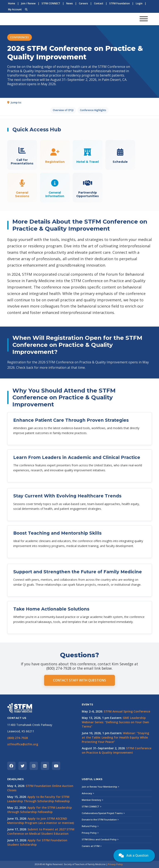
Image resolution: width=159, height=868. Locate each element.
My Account (15, 9)
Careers (83, 3)
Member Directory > (93, 800)
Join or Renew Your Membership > (101, 787)
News (70, 3)
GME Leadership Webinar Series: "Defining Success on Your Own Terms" (115, 722)
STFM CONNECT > (92, 807)
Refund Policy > (90, 826)
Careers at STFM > (92, 846)
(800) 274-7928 (17, 738)
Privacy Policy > (90, 833)
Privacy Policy (115, 864)
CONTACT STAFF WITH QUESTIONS (79, 680)
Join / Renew (28, 3)
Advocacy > (88, 793)
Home (12, 3)
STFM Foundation (120, 3)
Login (139, 3)
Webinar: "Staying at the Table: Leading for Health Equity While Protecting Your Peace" (115, 737)
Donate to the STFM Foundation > (100, 820)
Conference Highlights (93, 110)
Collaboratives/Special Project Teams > (103, 813)
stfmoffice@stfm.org (23, 744)
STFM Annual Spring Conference (127, 711)
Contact (99, 3)
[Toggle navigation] (144, 19)
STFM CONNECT (51, 3)
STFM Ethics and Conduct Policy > (100, 839)
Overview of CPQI (63, 110)
